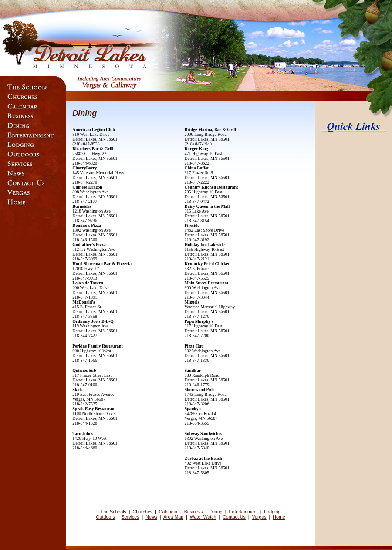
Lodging (272, 512)
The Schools (113, 512)
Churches (143, 512)
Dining (216, 512)
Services (130, 517)
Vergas (259, 517)
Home (279, 517)
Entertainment (243, 512)
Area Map (173, 517)
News (151, 517)
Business (194, 512)
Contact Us (234, 517)
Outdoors (105, 517)
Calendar (168, 512)
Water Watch (203, 517)
